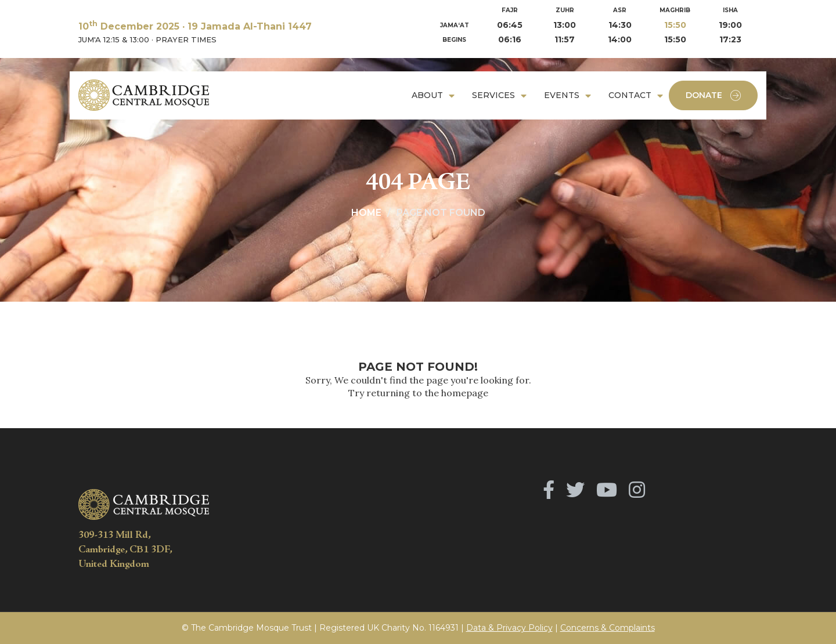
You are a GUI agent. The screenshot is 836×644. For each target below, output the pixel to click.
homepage (465, 393)
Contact (630, 95)
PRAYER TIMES (186, 39)
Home (366, 213)
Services (493, 95)
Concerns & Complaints (608, 628)
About (427, 95)
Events (562, 95)
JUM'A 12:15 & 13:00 (114, 39)
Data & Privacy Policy (509, 628)
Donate (713, 95)
